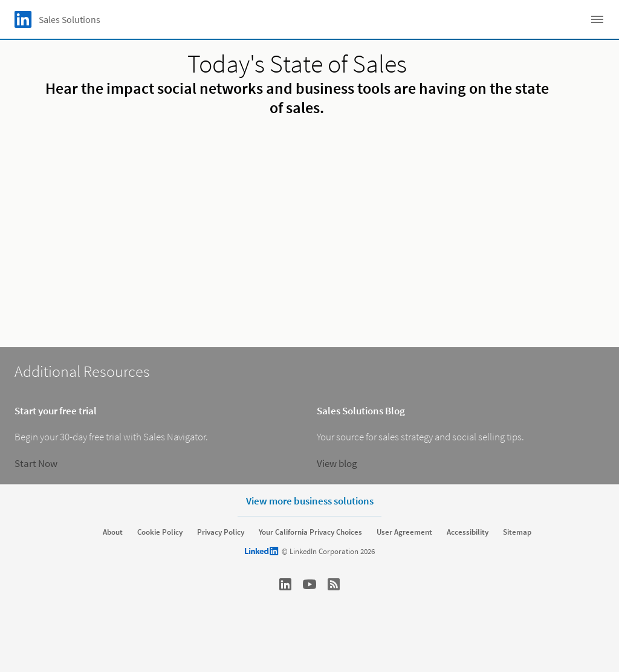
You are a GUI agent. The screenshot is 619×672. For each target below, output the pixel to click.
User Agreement (404, 532)
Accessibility (468, 532)
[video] (309, 227)
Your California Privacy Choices (310, 532)
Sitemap (517, 532)
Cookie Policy (160, 532)
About (113, 532)
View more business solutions (310, 501)
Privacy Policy (221, 532)
